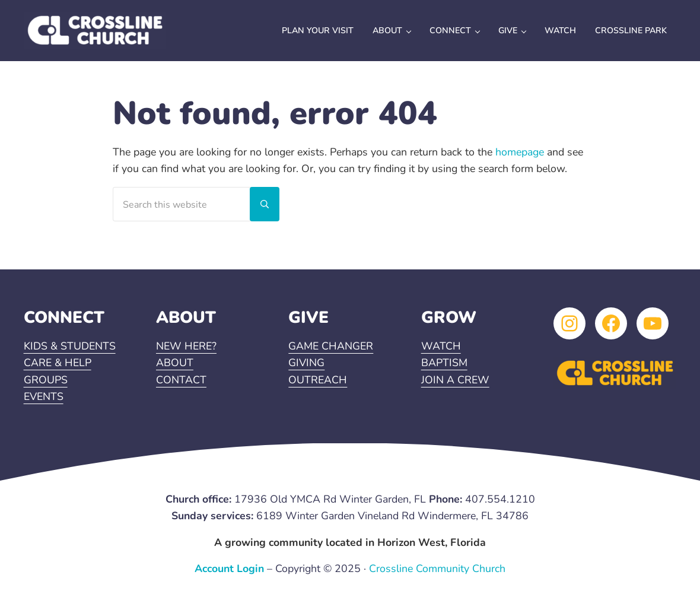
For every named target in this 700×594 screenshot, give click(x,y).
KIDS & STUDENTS (70, 346)
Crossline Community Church (437, 568)
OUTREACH (318, 380)
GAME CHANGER (331, 346)
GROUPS (46, 380)
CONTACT (181, 380)
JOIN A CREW (455, 380)
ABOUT (175, 363)
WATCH (441, 346)
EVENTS (44, 396)
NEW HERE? (186, 346)
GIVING (306, 363)
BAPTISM (444, 363)
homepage (520, 152)
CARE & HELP (58, 363)
